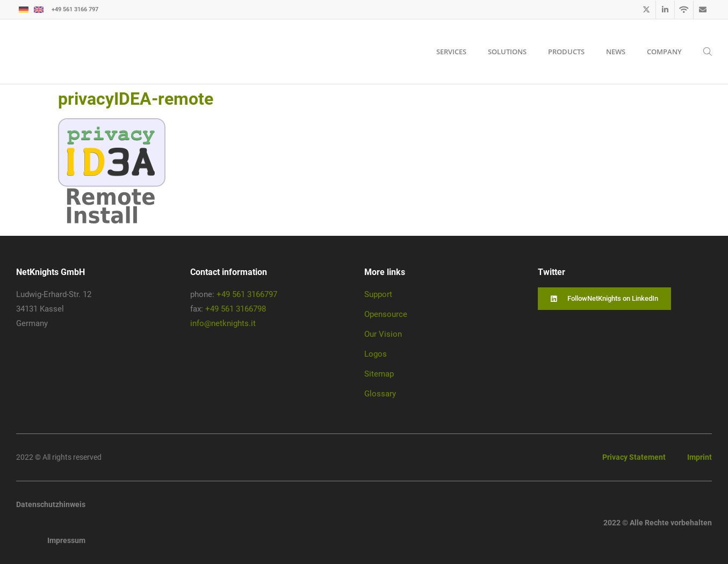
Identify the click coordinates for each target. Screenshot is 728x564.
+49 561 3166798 (236, 309)
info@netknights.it (223, 323)
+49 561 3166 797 (75, 9)
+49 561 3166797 (247, 294)
